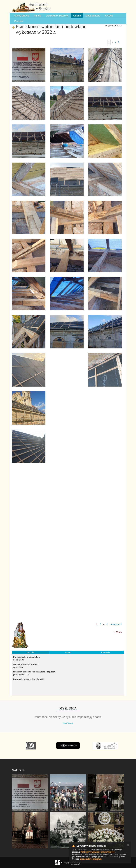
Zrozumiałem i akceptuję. (91, 859)
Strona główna (22, 16)
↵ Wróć (118, 632)
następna (115, 624)
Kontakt (109, 16)
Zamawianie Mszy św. (57, 16)
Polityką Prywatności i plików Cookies (98, 852)
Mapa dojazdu (93, 16)
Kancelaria (105, 653)
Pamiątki (19, 21)
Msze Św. (31, 653)
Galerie (77, 16)
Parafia (38, 16)
